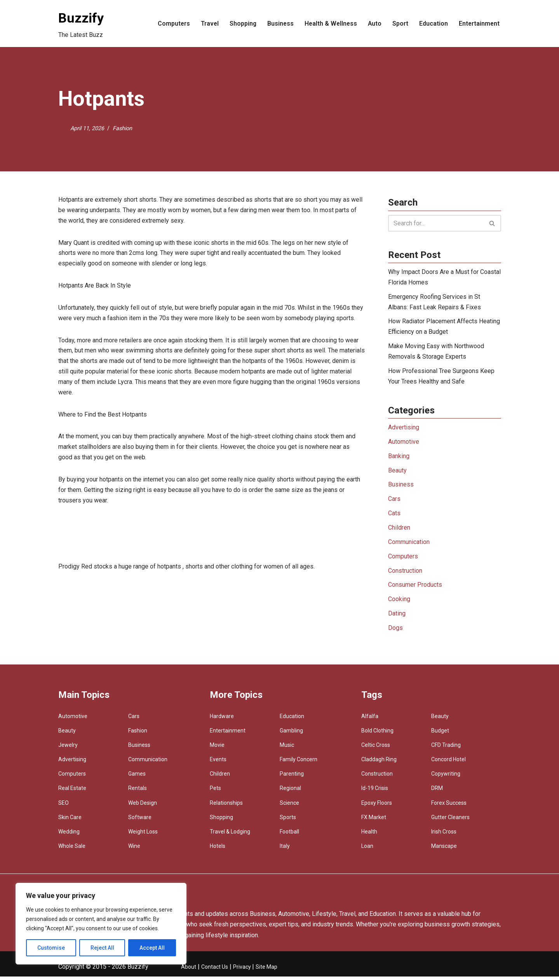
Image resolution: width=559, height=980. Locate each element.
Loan (367, 850)
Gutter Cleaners (450, 821)
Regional (290, 792)
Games (137, 778)
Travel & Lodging (230, 835)
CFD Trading (446, 748)
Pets (215, 792)
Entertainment (479, 24)
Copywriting (446, 778)
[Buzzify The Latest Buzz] (81, 24)
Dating (397, 617)
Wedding (69, 835)
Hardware (222, 720)
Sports (288, 821)
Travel (206, 24)
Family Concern (299, 763)
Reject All (102, 948)
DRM (437, 792)
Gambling (291, 734)
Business (278, 24)
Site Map (266, 970)
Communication (409, 545)
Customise (51, 948)
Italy (285, 850)
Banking (399, 458)
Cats (394, 516)
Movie (217, 748)
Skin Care (70, 821)
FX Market (374, 821)
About (189, 970)
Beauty (397, 473)
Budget (440, 734)
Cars (394, 501)
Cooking (399, 603)
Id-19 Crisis (375, 792)
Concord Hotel (448, 763)
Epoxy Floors (377, 806)
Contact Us (215, 970)
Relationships (226, 806)
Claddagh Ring (379, 763)
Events (218, 763)
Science (289, 806)
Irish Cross (444, 835)
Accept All (152, 948)
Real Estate (72, 792)
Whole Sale (72, 850)
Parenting (292, 778)
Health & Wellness (329, 24)
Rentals (138, 792)
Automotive (404, 444)
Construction (405, 574)
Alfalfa (370, 720)
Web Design (143, 806)
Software (140, 821)
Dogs (395, 632)
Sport (400, 24)
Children (399, 531)
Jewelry (68, 748)
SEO (64, 806)
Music (287, 748)
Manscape (444, 850)
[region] (101, 924)
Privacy (243, 970)
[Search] (436, 223)
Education (433, 24)
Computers (170, 24)
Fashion (122, 128)
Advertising (404, 429)
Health (369, 835)
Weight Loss (143, 835)
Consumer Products (415, 588)
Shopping (240, 24)
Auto (374, 24)
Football (289, 835)
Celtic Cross (376, 748)
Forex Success (449, 806)
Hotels (218, 850)
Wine (134, 850)
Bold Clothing (377, 734)
